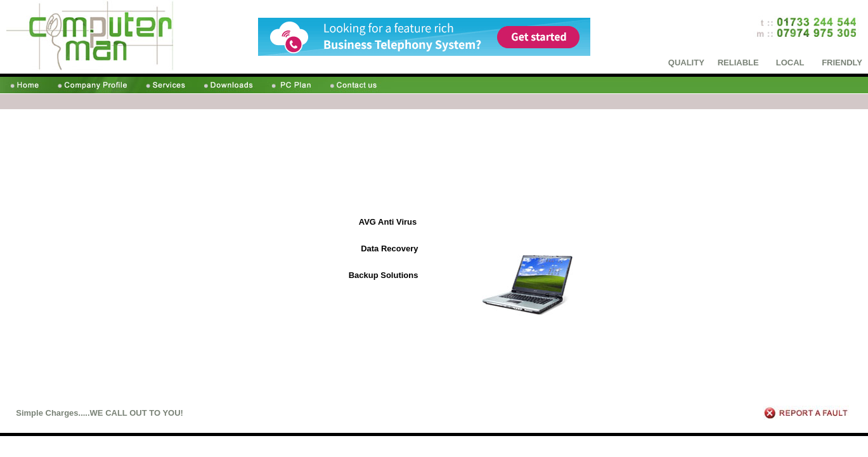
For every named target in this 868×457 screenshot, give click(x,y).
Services (734, 447)
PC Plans (809, 447)
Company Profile (690, 447)
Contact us (846, 447)
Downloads (771, 447)
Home (650, 447)
